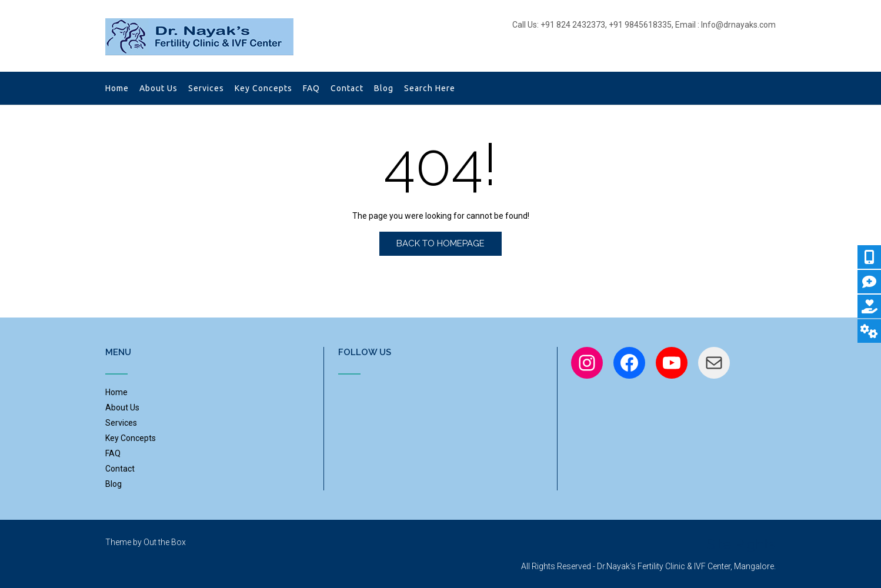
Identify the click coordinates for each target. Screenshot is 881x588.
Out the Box (165, 542)
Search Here (431, 89)
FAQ (311, 89)
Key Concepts (263, 89)
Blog (384, 89)
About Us (158, 89)
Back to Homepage (440, 243)
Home (117, 89)
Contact (347, 89)
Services (206, 89)
